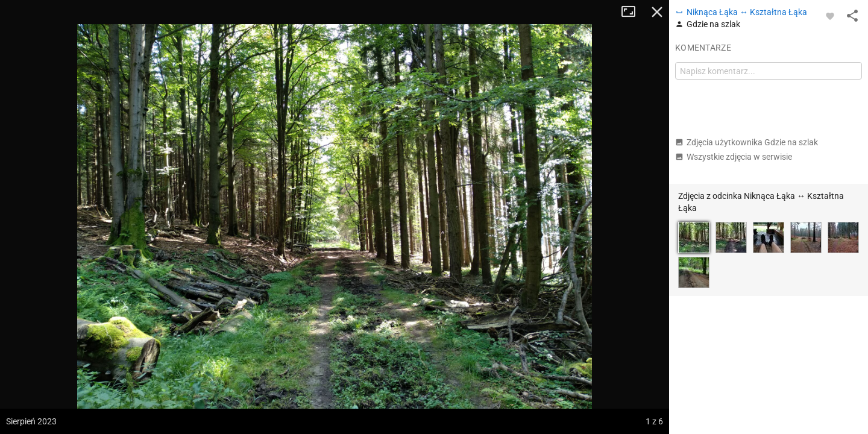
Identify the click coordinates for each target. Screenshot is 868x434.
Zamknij (657, 12)
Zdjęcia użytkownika (747, 142)
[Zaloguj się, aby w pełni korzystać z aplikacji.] (830, 16)
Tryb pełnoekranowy (633, 12)
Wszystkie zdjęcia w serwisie (734, 157)
